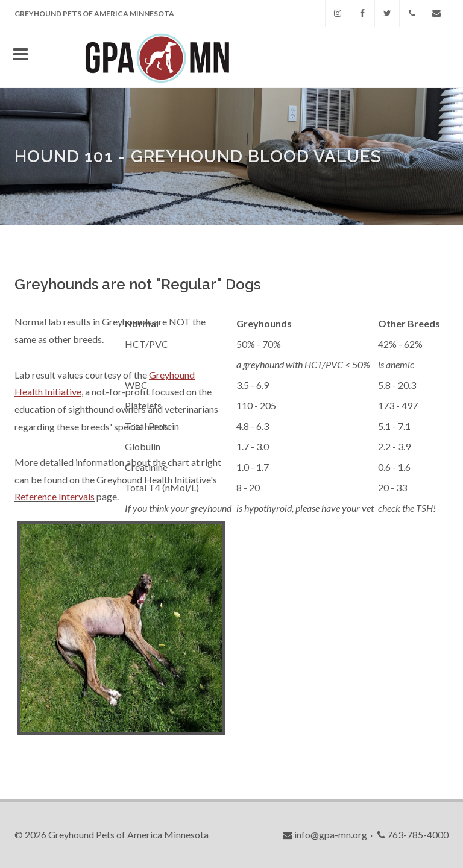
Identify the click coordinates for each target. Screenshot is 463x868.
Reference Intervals (55, 496)
